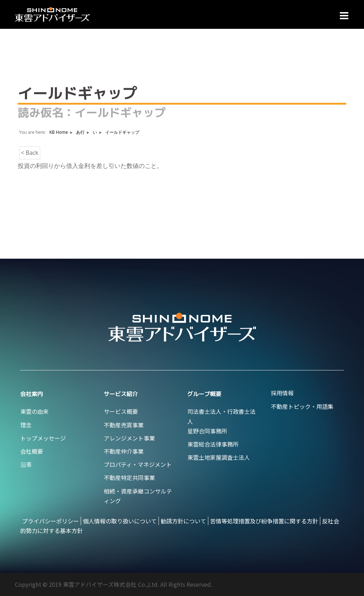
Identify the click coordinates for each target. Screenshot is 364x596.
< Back (30, 153)
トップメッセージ (43, 438)
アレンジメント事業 (129, 438)
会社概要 (32, 451)
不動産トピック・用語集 (302, 406)
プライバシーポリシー (50, 521)
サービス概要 (121, 411)
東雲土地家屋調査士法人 (219, 457)
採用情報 (282, 393)
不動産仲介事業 (124, 451)
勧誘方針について (183, 521)
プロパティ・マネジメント (138, 464)
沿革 (26, 464)
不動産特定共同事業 (129, 478)
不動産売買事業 (124, 425)
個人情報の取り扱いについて (120, 521)
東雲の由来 (34, 411)
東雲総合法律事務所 (213, 444)
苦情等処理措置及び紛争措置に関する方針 (264, 521)
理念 (26, 425)
